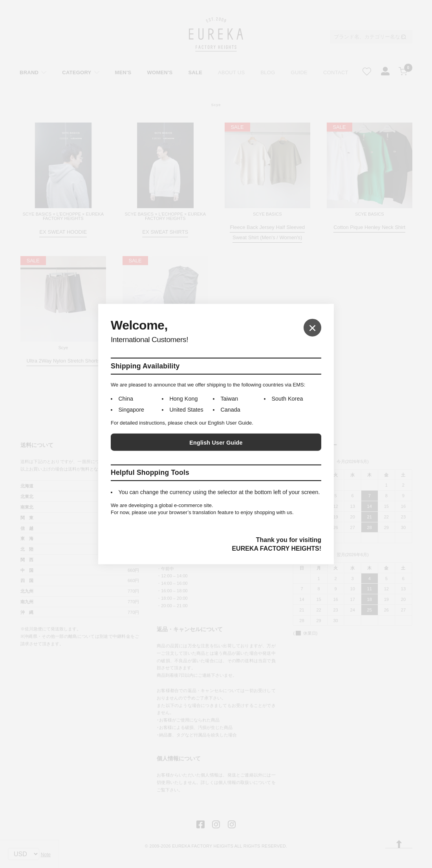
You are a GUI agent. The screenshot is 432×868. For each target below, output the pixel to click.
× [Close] (312, 327)
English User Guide (216, 443)
